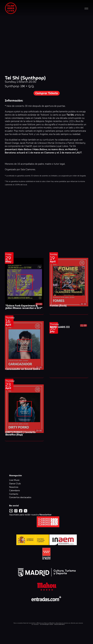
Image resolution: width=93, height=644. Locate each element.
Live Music (14, 480)
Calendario (15, 491)
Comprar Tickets (47, 93)
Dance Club (15, 484)
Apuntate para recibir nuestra (30, 515)
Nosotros (14, 487)
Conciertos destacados (20, 497)
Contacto (14, 494)
